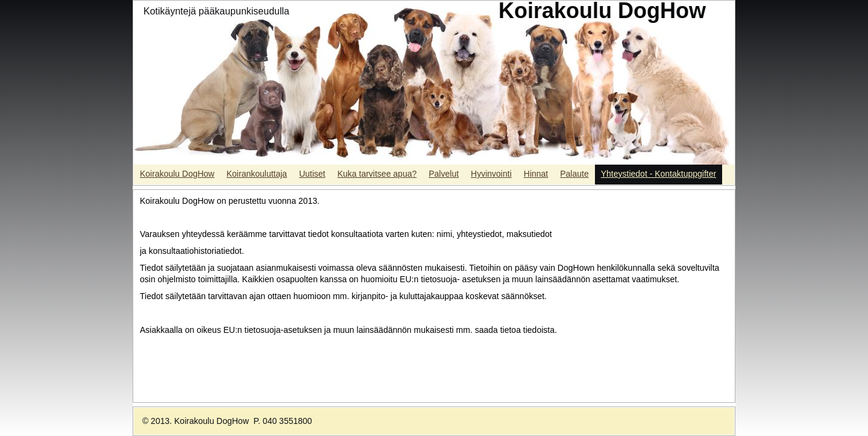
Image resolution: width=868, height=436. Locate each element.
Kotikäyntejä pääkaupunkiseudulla (216, 11)
